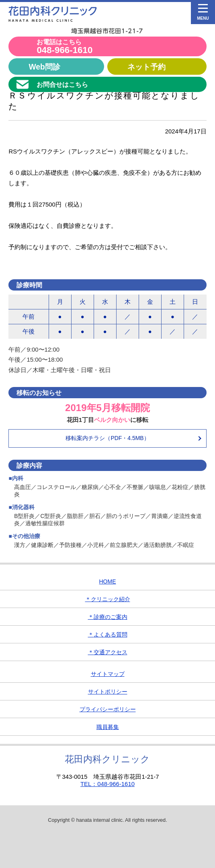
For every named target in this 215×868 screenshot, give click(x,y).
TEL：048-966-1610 (107, 784)
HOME (108, 581)
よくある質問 (108, 635)
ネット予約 (146, 67)
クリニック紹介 (108, 599)
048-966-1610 (64, 47)
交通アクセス (108, 652)
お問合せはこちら (62, 84)
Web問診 (44, 67)
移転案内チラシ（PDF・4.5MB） (107, 438)
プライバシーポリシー (108, 709)
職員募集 (108, 727)
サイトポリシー (108, 692)
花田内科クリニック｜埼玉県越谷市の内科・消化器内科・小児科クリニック (53, 14)
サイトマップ (108, 674)
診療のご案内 (108, 617)
